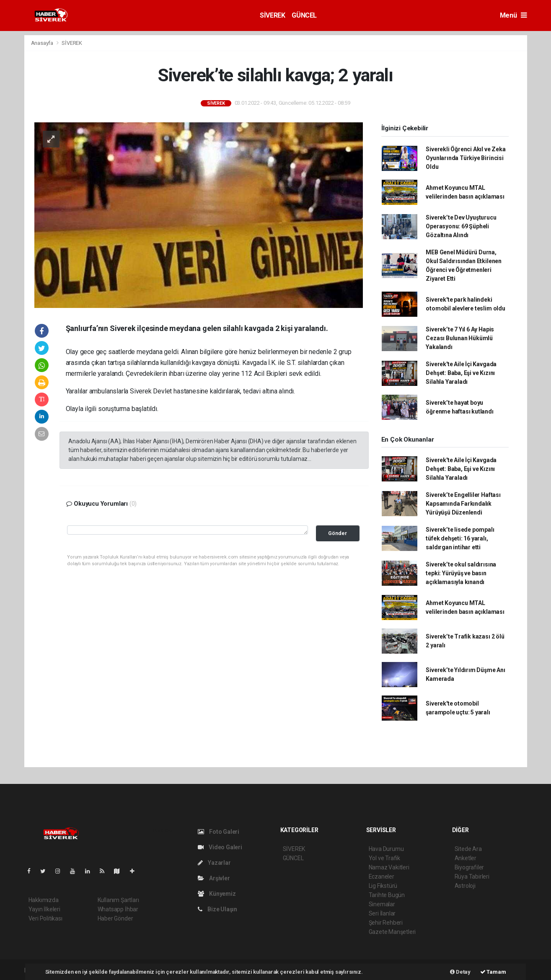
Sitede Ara (468, 849)
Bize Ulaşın (218, 909)
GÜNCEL (304, 15)
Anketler (466, 858)
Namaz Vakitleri (389, 867)
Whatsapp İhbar (118, 909)
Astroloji (465, 886)
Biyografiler (470, 867)
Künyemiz (217, 894)
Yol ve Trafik (385, 858)
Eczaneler (382, 877)
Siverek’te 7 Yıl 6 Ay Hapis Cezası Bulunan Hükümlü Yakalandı (460, 338)
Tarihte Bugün (387, 895)
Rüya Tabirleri (472, 877)
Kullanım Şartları (118, 900)
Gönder (338, 533)
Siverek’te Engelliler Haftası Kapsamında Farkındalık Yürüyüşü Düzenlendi (463, 504)
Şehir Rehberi (386, 923)
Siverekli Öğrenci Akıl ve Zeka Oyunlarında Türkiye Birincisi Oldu (466, 158)
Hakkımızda (44, 900)
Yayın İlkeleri (44, 909)
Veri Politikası (45, 918)
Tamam (493, 972)
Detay (460, 972)
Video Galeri (220, 847)
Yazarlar (214, 863)
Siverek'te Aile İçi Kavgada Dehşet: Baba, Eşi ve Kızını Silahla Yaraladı (461, 373)
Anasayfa (43, 43)
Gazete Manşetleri (392, 932)
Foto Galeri (219, 832)
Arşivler (214, 878)
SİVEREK (272, 15)
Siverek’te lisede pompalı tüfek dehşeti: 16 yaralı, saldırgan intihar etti (460, 538)
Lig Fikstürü (383, 886)
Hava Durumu (386, 849)
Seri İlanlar (382, 913)
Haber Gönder (115, 918)
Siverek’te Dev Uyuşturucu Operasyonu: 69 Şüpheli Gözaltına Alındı (461, 226)
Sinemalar (382, 904)
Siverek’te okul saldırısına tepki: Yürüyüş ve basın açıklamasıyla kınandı (461, 573)
